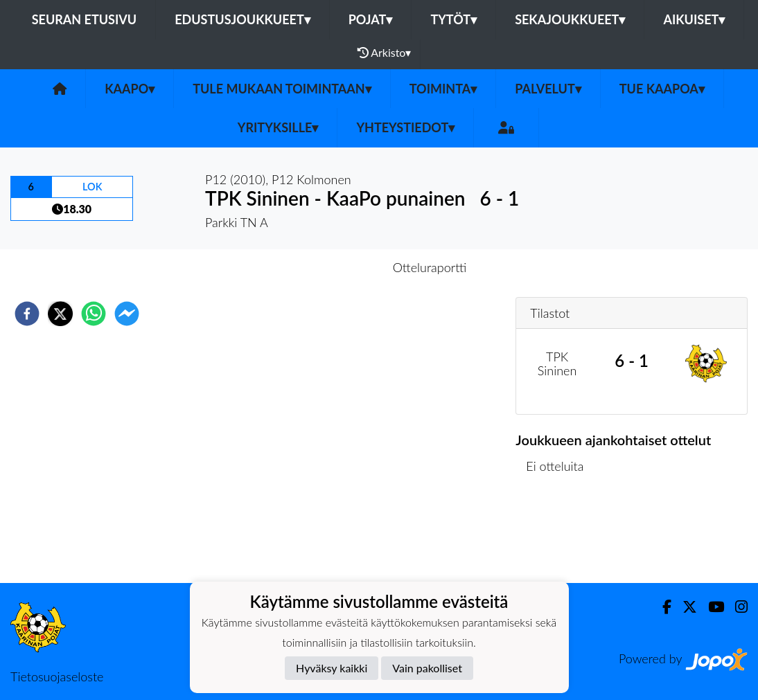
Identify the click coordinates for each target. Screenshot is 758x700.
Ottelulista (560, 536)
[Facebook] (661, 607)
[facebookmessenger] (127, 314)
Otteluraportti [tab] (430, 267)
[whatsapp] (94, 314)
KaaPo (130, 89)
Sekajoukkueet (570, 19)
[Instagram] (736, 607)
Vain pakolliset (427, 668)
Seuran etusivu (85, 19)
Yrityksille (278, 127)
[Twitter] (684, 607)
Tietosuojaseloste (57, 676)
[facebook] (27, 314)
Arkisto (385, 53)
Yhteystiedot (405, 127)
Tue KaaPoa (662, 89)
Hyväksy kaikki (332, 668)
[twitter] (60, 314)
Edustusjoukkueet (242, 19)
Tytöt (453, 19)
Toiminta (443, 89)
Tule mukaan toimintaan (282, 89)
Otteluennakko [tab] (331, 267)
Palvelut (548, 89)
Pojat (371, 19)
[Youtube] (711, 607)
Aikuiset (694, 19)
